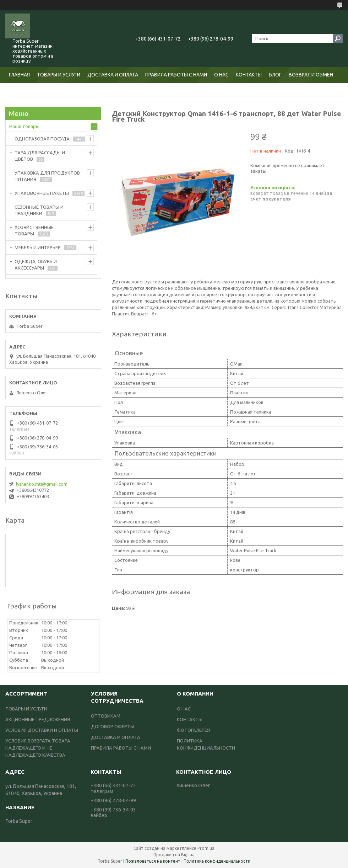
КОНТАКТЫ (249, 75)
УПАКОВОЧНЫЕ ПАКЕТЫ (42, 193)
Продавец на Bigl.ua (174, 855)
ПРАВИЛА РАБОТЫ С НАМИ (176, 75)
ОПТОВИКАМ (106, 716)
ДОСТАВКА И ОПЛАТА (113, 75)
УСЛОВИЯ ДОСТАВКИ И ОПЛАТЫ (42, 730)
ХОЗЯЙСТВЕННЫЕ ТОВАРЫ (34, 230)
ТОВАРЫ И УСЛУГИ (59, 75)
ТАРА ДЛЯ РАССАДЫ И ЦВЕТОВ (40, 156)
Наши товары (24, 126)
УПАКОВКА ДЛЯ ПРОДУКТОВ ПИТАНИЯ (47, 176)
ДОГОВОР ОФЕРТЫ (113, 726)
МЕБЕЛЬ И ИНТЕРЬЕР (38, 247)
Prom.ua (206, 848)
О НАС (221, 75)
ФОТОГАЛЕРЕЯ (193, 730)
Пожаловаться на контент (153, 861)
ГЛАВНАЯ (19, 75)
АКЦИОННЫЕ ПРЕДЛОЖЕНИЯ (38, 719)
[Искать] (338, 38)
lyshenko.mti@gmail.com (42, 484)
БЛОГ (275, 75)
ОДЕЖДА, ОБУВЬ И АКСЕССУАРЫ (36, 265)
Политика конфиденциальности (217, 861)
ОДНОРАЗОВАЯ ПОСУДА (42, 139)
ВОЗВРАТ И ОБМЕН (311, 75)
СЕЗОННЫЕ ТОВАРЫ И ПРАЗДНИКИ (39, 210)
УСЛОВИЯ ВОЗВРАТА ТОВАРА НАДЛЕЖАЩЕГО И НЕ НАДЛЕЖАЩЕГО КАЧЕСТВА (38, 748)
